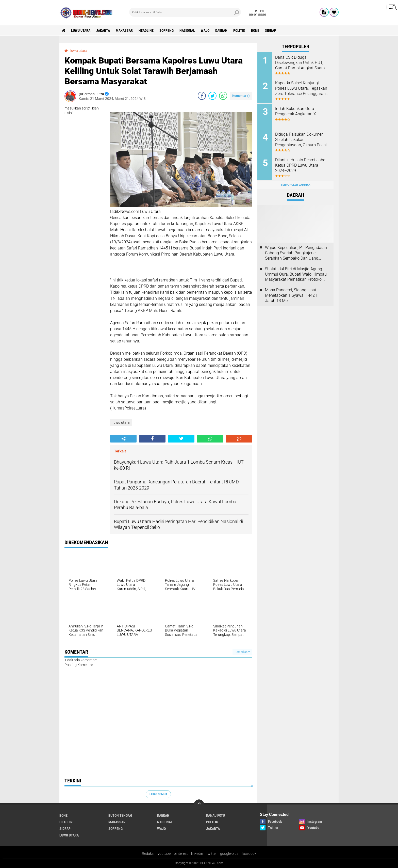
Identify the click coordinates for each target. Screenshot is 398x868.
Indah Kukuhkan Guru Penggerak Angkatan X (296, 111)
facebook (249, 854)
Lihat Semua (158, 794)
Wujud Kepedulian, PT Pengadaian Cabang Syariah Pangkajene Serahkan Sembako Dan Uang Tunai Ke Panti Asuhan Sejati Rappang (296, 253)
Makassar (124, 30)
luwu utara (81, 30)
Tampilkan (242, 652)
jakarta (103, 30)
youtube (164, 854)
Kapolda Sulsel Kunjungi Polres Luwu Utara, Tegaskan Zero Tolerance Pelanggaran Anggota (301, 88)
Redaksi (148, 854)
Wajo (205, 30)
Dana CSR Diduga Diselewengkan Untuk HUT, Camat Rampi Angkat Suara (300, 63)
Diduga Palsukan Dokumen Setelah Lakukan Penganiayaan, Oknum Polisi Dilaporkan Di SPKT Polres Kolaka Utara (301, 140)
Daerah (221, 30)
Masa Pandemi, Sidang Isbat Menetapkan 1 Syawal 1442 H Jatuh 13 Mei (292, 295)
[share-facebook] (202, 96)
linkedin (197, 854)
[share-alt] (123, 439)
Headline (146, 30)
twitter (212, 854)
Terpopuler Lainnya (295, 185)
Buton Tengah (120, 815)
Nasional (187, 30)
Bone (255, 30)
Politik (239, 30)
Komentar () (241, 96)
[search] (185, 12)
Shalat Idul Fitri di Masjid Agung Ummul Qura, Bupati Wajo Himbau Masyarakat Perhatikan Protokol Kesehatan (296, 274)
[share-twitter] (212, 96)
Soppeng (167, 30)
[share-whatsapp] (223, 96)
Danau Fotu (215, 815)
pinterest (181, 854)
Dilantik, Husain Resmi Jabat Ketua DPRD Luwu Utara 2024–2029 (301, 165)
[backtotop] (199, 804)
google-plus (229, 854)
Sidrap (271, 30)
